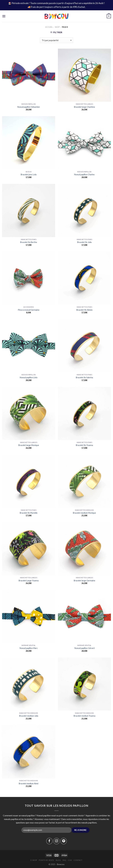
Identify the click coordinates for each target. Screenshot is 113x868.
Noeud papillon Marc (29, 648)
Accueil (49, 27)
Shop (57, 27)
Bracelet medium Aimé (29, 784)
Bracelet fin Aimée (84, 310)
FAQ (64, 860)
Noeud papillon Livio (29, 377)
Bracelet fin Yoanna (84, 445)
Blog (58, 860)
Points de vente (46, 860)
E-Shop (34, 860)
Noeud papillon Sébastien (29, 107)
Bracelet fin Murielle (29, 513)
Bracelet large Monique (29, 445)
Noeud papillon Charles (84, 174)
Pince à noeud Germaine (29, 310)
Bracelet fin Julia (84, 242)
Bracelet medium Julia (29, 716)
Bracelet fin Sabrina (84, 377)
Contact (78, 860)
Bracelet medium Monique (84, 513)
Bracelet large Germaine (84, 581)
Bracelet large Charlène (84, 107)
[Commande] (56, 40)
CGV (70, 860)
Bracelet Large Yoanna (29, 581)
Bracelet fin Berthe (29, 242)
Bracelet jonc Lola (29, 174)
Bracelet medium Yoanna (84, 716)
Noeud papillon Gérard (84, 648)
